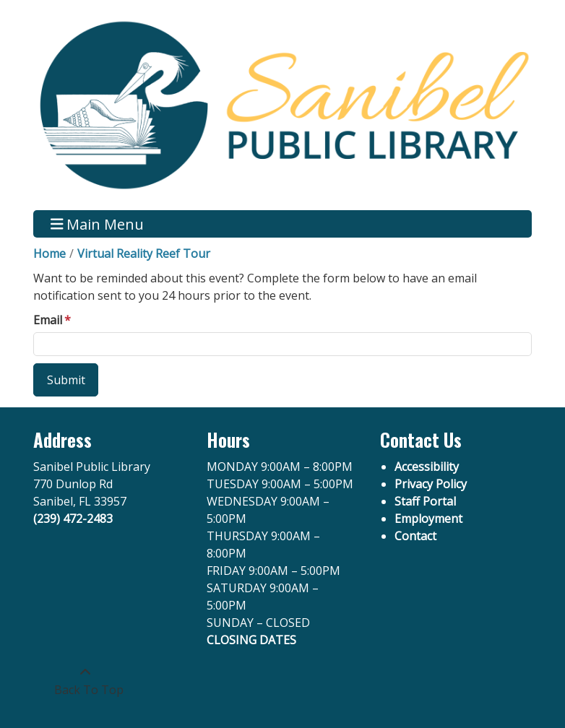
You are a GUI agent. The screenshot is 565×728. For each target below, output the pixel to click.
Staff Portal (425, 501)
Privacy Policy (431, 484)
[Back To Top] (85, 681)
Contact (415, 536)
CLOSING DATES (251, 640)
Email (48, 320)
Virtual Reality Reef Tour (144, 253)
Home (49, 253)
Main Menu (98, 224)
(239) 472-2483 (73, 519)
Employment (428, 519)
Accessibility (427, 467)
